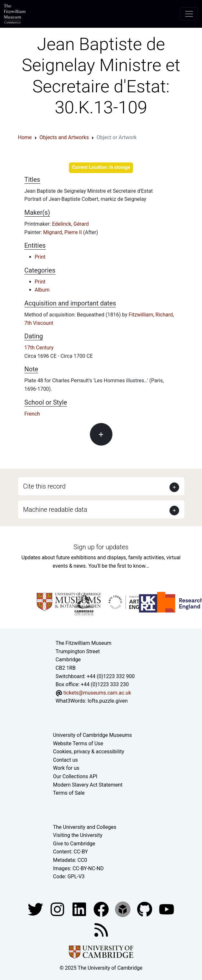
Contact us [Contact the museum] (66, 760)
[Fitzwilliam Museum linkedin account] (102, 909)
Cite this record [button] (44, 486)
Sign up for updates (101, 547)
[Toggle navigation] (189, 14)
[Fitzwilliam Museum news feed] (101, 929)
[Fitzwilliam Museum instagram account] (58, 909)
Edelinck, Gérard (70, 224)
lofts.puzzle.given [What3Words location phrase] (108, 701)
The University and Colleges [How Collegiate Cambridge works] (85, 827)
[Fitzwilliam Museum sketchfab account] (123, 909)
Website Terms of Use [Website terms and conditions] (78, 743)
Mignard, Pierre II (63, 232)
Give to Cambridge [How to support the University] (74, 844)
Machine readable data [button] (55, 510)
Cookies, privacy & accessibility (89, 752)
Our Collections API (75, 776)
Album (42, 290)
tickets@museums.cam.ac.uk (97, 693)
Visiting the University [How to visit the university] (78, 835)
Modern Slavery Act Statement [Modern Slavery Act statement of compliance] (88, 785)
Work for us (66, 768)
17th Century (39, 348)
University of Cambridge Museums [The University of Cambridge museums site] (93, 735)
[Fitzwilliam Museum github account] (145, 909)
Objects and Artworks (64, 137)
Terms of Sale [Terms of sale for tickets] (69, 793)
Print (40, 257)
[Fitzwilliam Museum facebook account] (80, 909)
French (32, 414)
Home (25, 137)
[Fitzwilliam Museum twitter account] (36, 909)
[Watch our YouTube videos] (167, 909)
